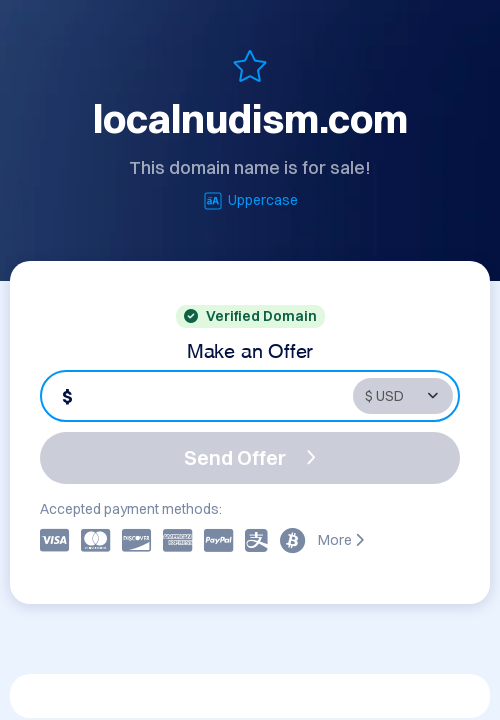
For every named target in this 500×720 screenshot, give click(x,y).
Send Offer (250, 457)
